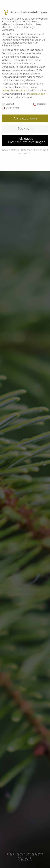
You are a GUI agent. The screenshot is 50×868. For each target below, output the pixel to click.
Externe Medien (11, 103)
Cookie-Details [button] (11, 145)
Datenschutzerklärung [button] (34, 145)
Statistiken (40, 99)
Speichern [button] (25, 124)
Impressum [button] (25, 149)
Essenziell (8, 99)
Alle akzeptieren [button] (25, 114)
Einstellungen (37, 89)
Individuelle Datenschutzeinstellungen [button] (27, 136)
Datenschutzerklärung (15, 86)
